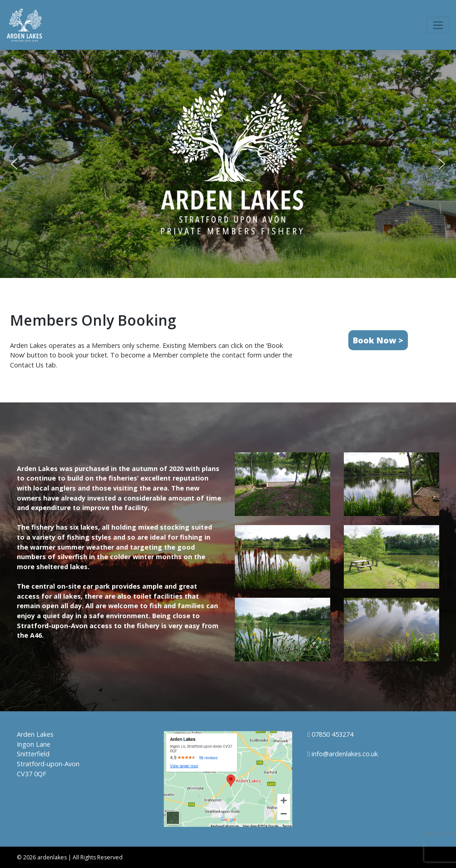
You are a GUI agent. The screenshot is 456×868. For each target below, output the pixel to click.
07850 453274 (330, 734)
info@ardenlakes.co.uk (343, 754)
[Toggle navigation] (438, 25)
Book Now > (378, 340)
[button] (14, 164)
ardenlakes (52, 857)
